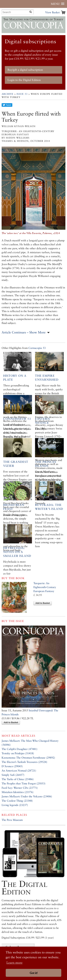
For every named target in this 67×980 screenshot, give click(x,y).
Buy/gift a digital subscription (25, 70)
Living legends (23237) (15, 805)
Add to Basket (43, 603)
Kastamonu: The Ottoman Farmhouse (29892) (28, 758)
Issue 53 (22, 94)
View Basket (52, 12)
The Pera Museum (12, 820)
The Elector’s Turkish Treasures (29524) (24, 762)
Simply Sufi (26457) (13, 775)
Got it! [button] (34, 973)
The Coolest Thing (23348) (17, 801)
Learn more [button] (14, 963)
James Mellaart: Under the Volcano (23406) (27, 796)
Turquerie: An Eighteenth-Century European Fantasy (45, 587)
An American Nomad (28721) (19, 770)
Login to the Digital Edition (24, 80)
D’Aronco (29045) (12, 766)
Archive (8, 94)
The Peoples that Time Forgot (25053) (23, 783)
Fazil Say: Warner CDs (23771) (20, 788)
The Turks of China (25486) (18, 779)
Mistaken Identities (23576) (18, 792)
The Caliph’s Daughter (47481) (19, 749)
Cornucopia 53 (37, 348)
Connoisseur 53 (17, 419)
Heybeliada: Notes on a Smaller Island (17, 552)
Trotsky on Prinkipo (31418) (18, 753)
